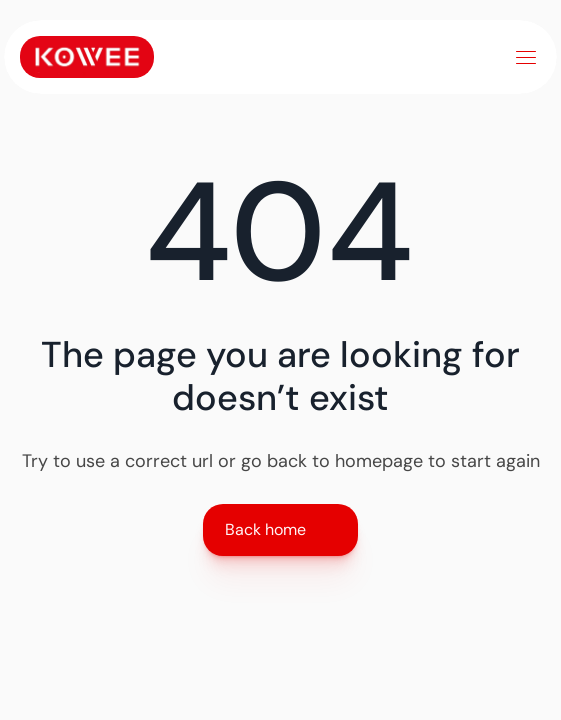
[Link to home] (87, 57)
